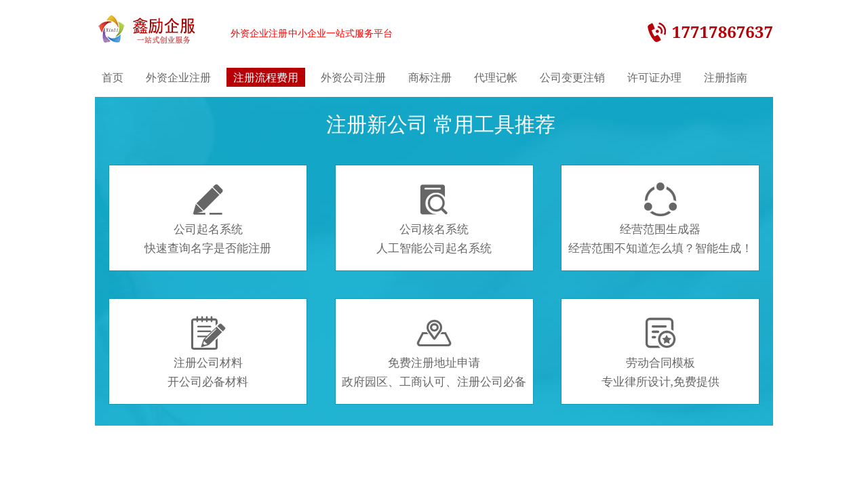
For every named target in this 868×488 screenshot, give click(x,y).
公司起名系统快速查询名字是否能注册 (208, 219)
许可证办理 (654, 77)
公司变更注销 (572, 77)
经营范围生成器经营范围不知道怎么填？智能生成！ (660, 219)
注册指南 (726, 77)
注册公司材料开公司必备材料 (208, 352)
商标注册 (430, 77)
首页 (113, 77)
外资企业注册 (178, 77)
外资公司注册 (353, 77)
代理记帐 (496, 77)
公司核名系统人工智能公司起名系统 (434, 219)
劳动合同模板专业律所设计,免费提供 (660, 352)
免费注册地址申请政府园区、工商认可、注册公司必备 (434, 352)
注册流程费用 (266, 77)
